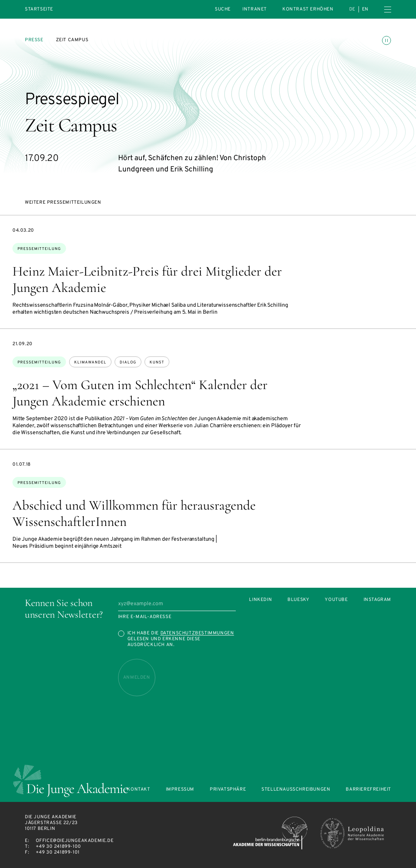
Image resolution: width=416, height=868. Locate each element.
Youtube (336, 600)
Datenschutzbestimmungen (197, 633)
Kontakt (138, 790)
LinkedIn (260, 600)
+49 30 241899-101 (58, 852)
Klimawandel (90, 362)
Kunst (157, 362)
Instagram (377, 600)
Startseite (39, 10)
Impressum (180, 790)
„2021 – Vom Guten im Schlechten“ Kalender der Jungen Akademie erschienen (140, 393)
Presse (34, 40)
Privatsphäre (228, 790)
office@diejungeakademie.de (75, 841)
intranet (255, 9)
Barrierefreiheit (368, 790)
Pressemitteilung (39, 249)
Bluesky (298, 600)
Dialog (128, 362)
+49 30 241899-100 (58, 847)
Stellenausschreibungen (296, 790)
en (365, 9)
